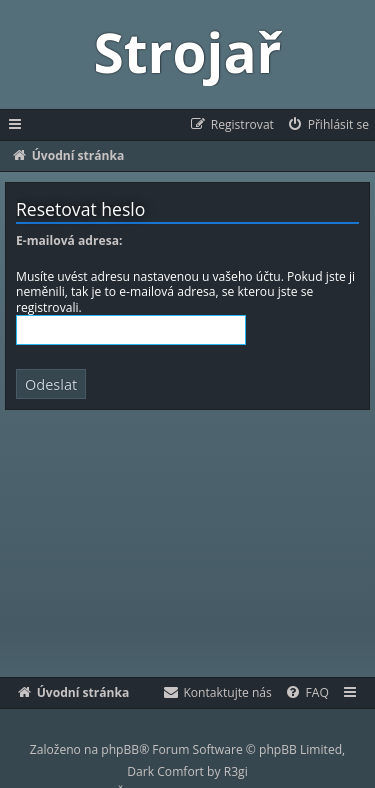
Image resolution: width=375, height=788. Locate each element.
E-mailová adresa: (69, 241)
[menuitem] (327, 125)
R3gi (236, 771)
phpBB (120, 749)
